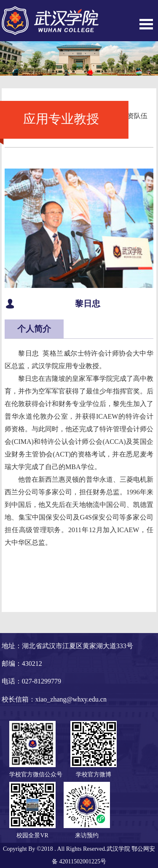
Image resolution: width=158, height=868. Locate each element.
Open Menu (146, 24)
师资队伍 (134, 116)
